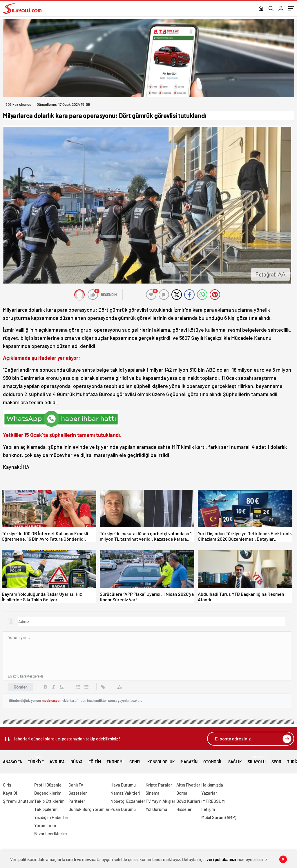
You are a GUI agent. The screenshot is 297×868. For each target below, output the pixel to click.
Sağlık (235, 760)
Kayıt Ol (10, 793)
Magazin (189, 760)
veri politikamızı (221, 859)
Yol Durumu (156, 809)
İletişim (208, 809)
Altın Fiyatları (189, 785)
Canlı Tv (76, 785)
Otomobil (213, 760)
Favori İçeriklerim (50, 834)
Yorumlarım (45, 825)
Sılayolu (257, 760)
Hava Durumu (123, 785)
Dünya (77, 760)
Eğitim (95, 760)
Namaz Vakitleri (125, 793)
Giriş (7, 785)
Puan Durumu (123, 809)
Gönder (20, 687)
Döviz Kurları (188, 801)
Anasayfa (12, 760)
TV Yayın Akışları (161, 801)
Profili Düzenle (48, 785)
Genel (135, 760)
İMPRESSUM (213, 801)
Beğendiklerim (48, 793)
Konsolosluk (161, 760)
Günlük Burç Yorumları (89, 809)
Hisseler (184, 809)
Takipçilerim (46, 809)
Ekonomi (115, 760)
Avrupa (57, 760)
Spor (276, 760)
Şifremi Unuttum (19, 801)
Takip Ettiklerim (49, 801)
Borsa (182, 793)
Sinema (153, 793)
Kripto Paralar (159, 785)
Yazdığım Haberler (51, 817)
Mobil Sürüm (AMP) (219, 817)
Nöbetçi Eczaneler (128, 801)
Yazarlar (209, 793)
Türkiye (36, 760)
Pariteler (77, 801)
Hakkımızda (212, 785)
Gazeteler (78, 793)
